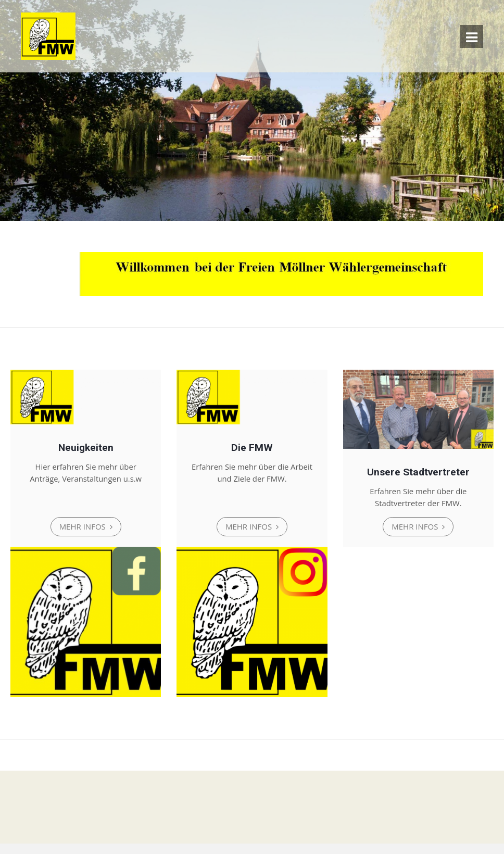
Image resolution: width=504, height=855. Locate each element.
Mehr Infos (84, 527)
